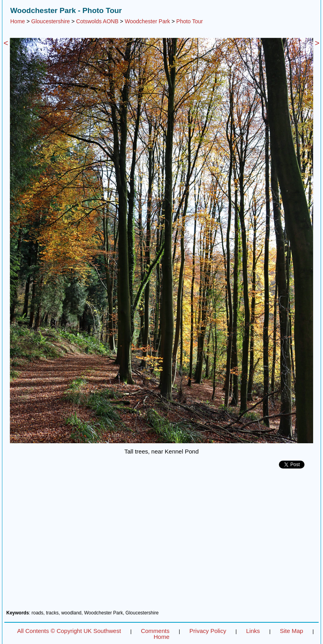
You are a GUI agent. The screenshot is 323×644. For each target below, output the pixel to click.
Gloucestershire (50, 21)
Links (253, 631)
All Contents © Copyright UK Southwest (69, 631)
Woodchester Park (148, 21)
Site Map (291, 631)
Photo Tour (190, 21)
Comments (155, 631)
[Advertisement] (161, 542)
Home (18, 21)
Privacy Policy (208, 631)
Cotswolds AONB (97, 21)
